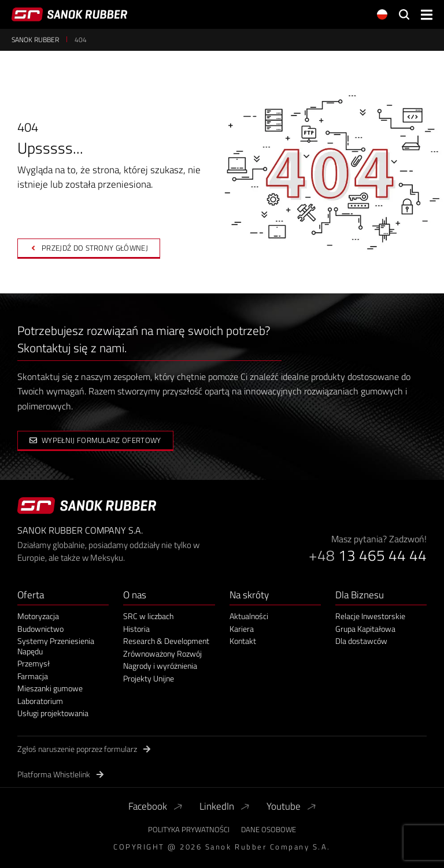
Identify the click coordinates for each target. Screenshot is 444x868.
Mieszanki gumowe (50, 688)
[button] (427, 15)
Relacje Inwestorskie (370, 616)
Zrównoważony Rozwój (162, 654)
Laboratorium (40, 701)
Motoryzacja (38, 616)
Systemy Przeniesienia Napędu (56, 646)
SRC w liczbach (148, 616)
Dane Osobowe (269, 829)
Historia (136, 629)
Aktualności (249, 616)
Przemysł (34, 664)
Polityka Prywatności (189, 829)
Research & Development (166, 641)
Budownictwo (40, 629)
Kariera (242, 629)
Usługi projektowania (53, 713)
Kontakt (243, 641)
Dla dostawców (361, 641)
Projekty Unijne (149, 679)
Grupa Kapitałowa (365, 629)
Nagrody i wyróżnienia (160, 666)
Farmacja (33, 676)
